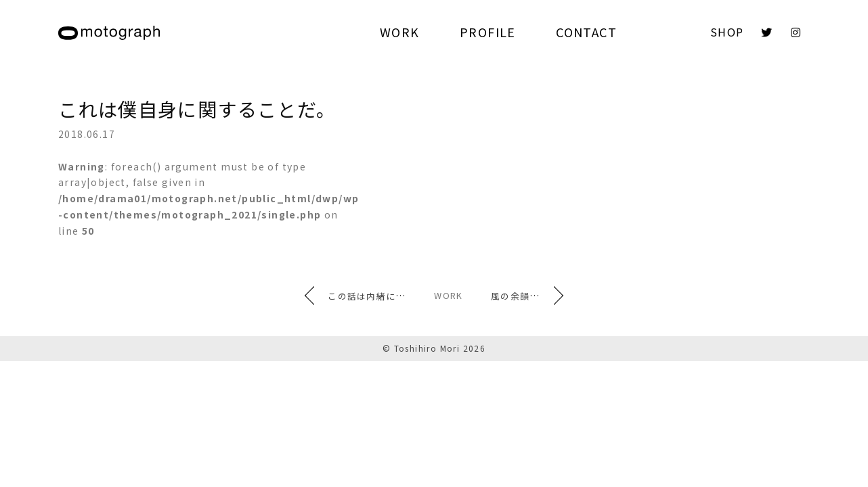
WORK (400, 32)
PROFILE (488, 32)
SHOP (727, 32)
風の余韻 (538, 296)
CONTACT (586, 32)
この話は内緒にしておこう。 (366, 296)
